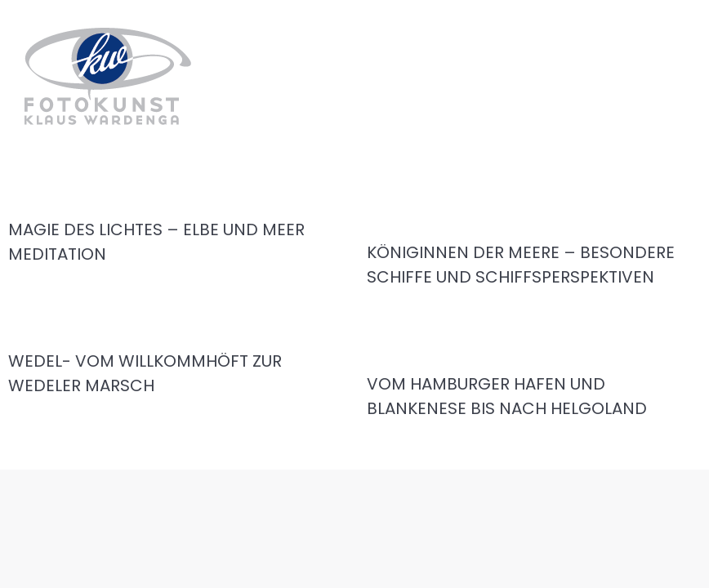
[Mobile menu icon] (683, 73)
